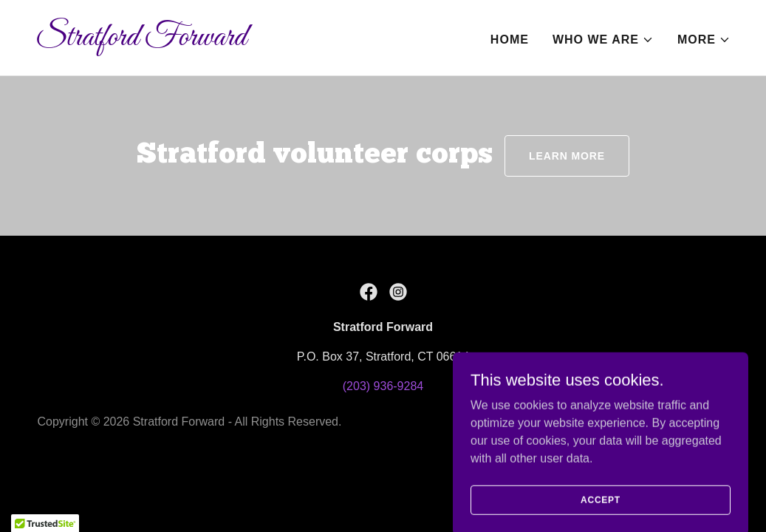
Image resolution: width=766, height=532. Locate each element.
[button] (603, 40)
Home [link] (510, 40)
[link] (204, 41)
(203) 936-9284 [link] (383, 386)
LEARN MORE (567, 156)
